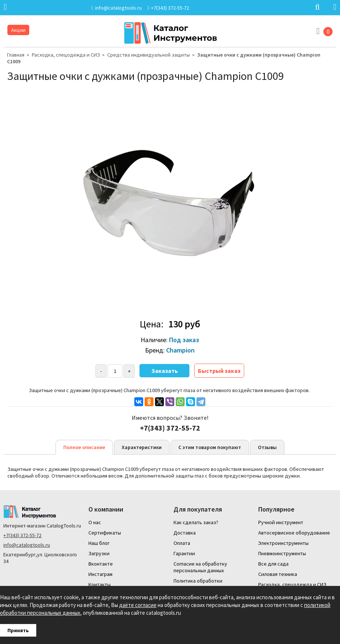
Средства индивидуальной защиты (149, 55)
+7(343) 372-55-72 (22, 535)
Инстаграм (100, 574)
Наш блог (99, 543)
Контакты (100, 584)
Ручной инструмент (281, 522)
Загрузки (99, 553)
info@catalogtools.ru (27, 545)
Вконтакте (101, 564)
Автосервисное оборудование (294, 533)
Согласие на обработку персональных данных (200, 567)
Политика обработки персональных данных (199, 584)
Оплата (182, 543)
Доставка (185, 533)
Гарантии (184, 553)
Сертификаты (105, 533)
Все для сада (273, 564)
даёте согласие (138, 605)
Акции (18, 30)
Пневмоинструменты (282, 553)
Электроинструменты (283, 543)
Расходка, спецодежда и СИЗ (66, 55)
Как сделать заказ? (196, 522)
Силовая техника (278, 574)
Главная (16, 55)
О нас (95, 522)
